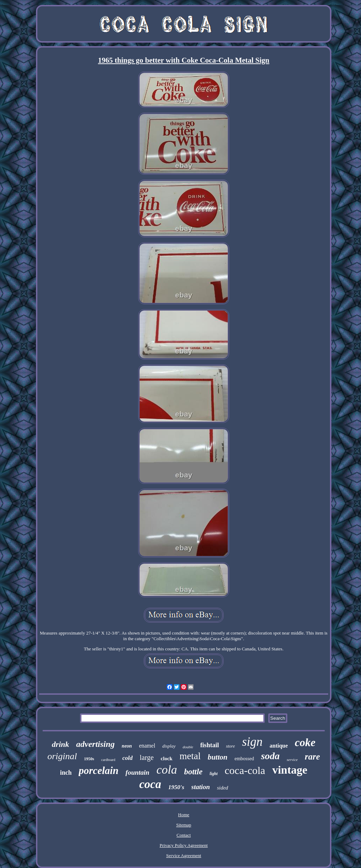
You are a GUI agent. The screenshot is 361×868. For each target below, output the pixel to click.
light (214, 774)
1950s (89, 759)
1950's (176, 787)
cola (167, 770)
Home (184, 815)
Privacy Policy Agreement (184, 845)
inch (66, 773)
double (188, 747)
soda (270, 756)
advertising (95, 744)
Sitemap (184, 825)
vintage (290, 770)
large (147, 757)
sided (222, 788)
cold (127, 758)
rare (312, 757)
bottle (193, 772)
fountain (137, 772)
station (201, 787)
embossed (244, 759)
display (169, 746)
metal (190, 756)
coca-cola (245, 770)
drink (60, 744)
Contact (184, 835)
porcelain (99, 770)
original (62, 756)
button (218, 757)
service (292, 760)
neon (127, 746)
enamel (147, 746)
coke (305, 742)
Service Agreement (183, 855)
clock (167, 758)
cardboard (108, 760)
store (231, 746)
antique (279, 746)
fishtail (210, 745)
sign (252, 742)
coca (150, 784)
